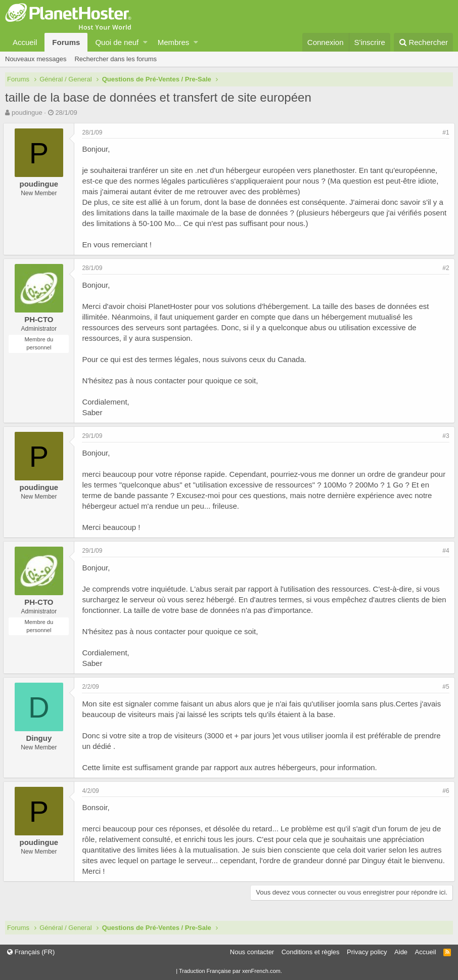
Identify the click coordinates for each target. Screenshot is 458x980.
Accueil (25, 42)
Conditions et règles (311, 952)
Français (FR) (31, 952)
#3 (444, 436)
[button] (145, 42)
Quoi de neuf (117, 42)
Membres (174, 42)
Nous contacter (252, 952)
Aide (401, 952)
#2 (444, 268)
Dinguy (41, 738)
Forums (66, 42)
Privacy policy (367, 952)
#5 (444, 687)
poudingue (27, 113)
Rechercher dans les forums (116, 59)
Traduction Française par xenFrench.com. (231, 971)
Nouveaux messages (36, 59)
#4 (444, 551)
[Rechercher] (423, 42)
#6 (444, 791)
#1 (444, 132)
